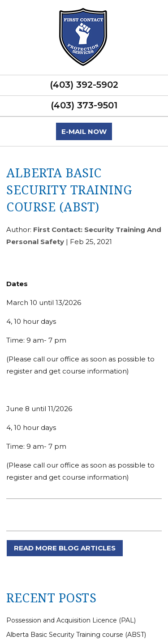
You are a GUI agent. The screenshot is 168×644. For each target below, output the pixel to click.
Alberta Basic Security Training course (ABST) (76, 635)
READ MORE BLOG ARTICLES (65, 548)
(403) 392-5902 (84, 85)
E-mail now (84, 131)
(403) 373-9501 (84, 105)
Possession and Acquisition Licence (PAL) (71, 620)
